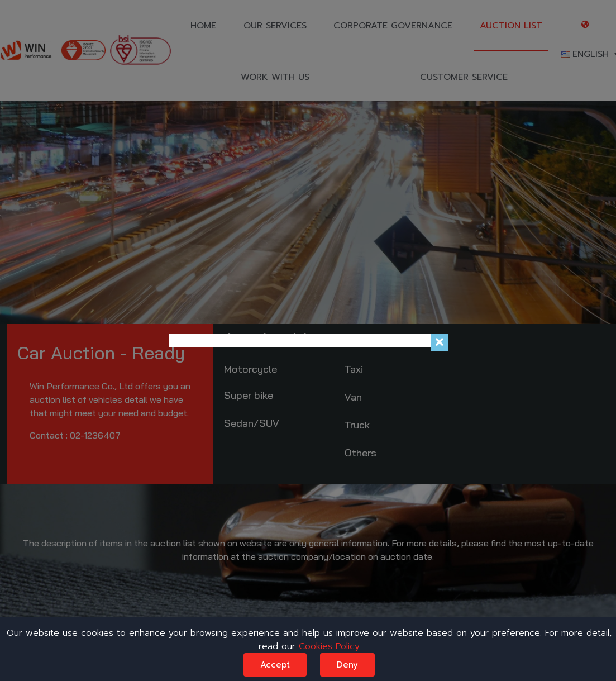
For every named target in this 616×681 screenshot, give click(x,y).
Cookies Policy (329, 646)
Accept (275, 665)
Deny (347, 665)
